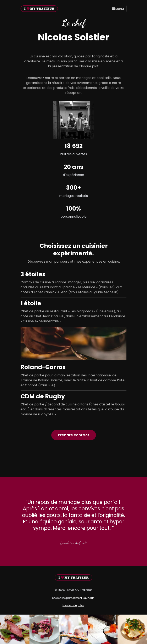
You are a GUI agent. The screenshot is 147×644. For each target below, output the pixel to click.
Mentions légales (73, 605)
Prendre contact (74, 435)
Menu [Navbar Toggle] (118, 9)
